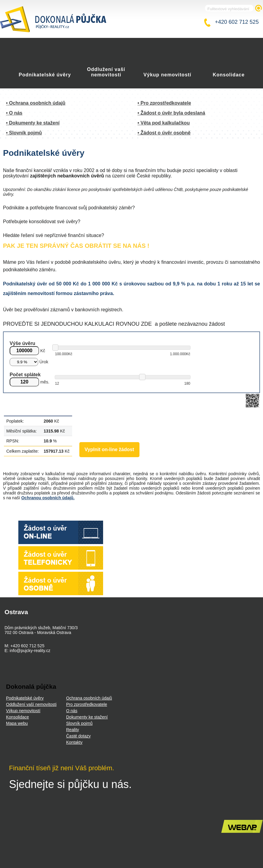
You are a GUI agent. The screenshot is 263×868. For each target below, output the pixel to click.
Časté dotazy (78, 736)
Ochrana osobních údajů (89, 698)
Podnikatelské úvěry (45, 75)
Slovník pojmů (79, 723)
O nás (72, 711)
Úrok (44, 362)
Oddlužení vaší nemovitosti (106, 72)
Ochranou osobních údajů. (48, 498)
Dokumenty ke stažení (87, 717)
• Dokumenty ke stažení (33, 123)
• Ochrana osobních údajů (36, 103)
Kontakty (74, 742)
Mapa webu (17, 723)
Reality (73, 730)
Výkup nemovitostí (167, 75)
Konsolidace (229, 75)
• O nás (14, 113)
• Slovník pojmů (24, 133)
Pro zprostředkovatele (87, 704)
